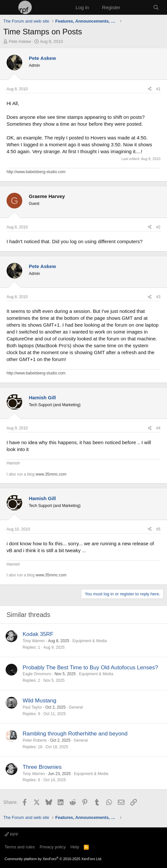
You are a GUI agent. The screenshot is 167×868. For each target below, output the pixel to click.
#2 (158, 227)
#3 (158, 297)
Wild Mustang (39, 701)
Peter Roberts (35, 740)
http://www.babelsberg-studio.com (36, 172)
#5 (158, 529)
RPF (12, 834)
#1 (158, 89)
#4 (158, 428)
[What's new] (136, 7)
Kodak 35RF (38, 634)
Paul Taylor (32, 707)
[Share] (150, 89)
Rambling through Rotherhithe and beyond (75, 734)
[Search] (156, 7)
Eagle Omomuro (37, 674)
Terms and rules (20, 847)
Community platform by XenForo (53, 859)
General (76, 707)
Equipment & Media (90, 641)
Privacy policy (53, 847)
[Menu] (9, 8)
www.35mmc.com (51, 474)
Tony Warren (34, 641)
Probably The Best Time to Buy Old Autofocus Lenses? (90, 668)
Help (75, 847)
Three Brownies (42, 767)
